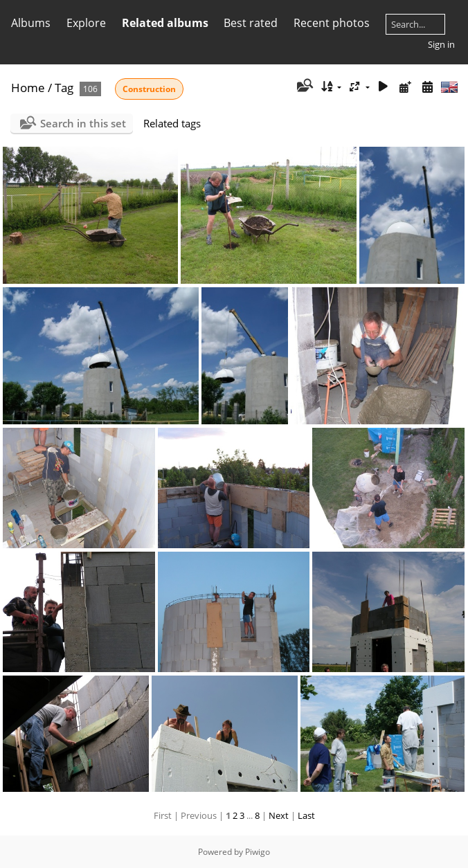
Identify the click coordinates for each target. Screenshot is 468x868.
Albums (31, 23)
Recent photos (332, 23)
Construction (149, 89)
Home (28, 88)
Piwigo (258, 852)
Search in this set (83, 123)
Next (279, 815)
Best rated (251, 23)
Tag (64, 88)
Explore (86, 23)
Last (306, 815)
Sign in (441, 44)
